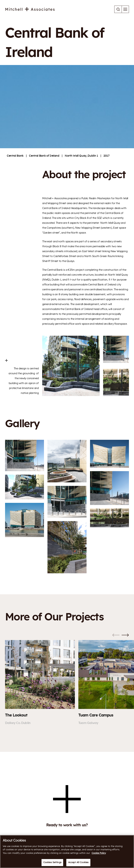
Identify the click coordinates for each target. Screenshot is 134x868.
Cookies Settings (52, 862)
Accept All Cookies (78, 862)
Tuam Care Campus (96, 715)
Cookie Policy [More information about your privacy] (99, 853)
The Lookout (16, 715)
